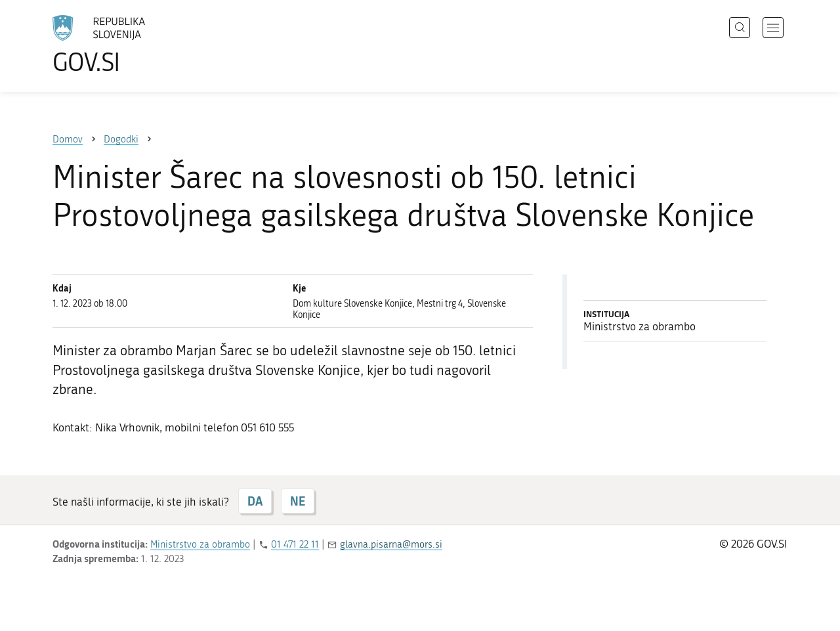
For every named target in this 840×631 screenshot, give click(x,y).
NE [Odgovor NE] (298, 501)
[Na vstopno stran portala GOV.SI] (135, 45)
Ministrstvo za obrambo (200, 544)
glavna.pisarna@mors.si (391, 544)
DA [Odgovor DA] (255, 501)
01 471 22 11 (295, 544)
